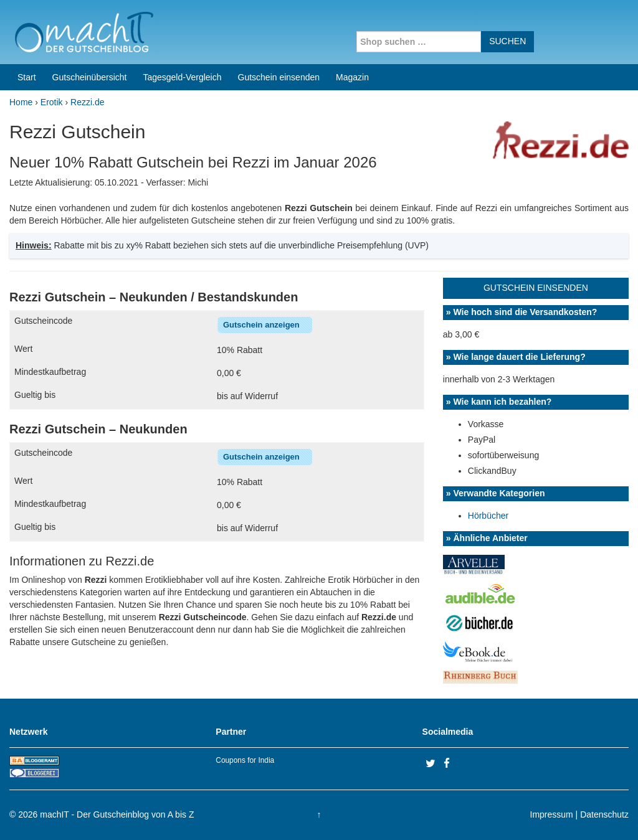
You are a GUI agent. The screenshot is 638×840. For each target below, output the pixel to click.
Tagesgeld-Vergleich (182, 77)
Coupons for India (245, 760)
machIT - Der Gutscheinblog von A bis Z (117, 814)
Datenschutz (604, 814)
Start (27, 77)
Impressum (552, 814)
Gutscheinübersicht (90, 77)
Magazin (352, 77)
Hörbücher (488, 516)
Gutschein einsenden (279, 77)
